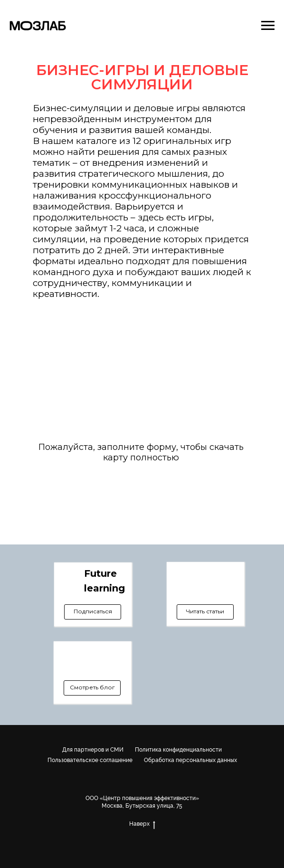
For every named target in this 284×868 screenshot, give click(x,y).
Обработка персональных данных (190, 760)
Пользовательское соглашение (90, 760)
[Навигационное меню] (268, 26)
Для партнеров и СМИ (93, 750)
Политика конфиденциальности (178, 750)
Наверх (142, 824)
